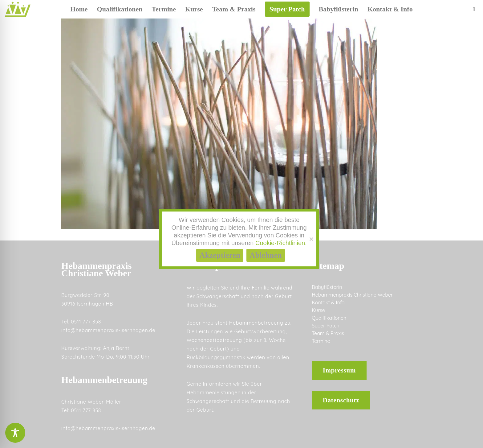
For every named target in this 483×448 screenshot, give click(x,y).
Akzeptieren (220, 255)
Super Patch (325, 326)
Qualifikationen (329, 318)
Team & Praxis (328, 333)
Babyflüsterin (327, 287)
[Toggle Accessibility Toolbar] (15, 433)
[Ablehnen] (311, 239)
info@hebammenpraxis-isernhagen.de (108, 330)
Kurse (318, 310)
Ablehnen (266, 255)
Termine (321, 341)
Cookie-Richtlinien (280, 243)
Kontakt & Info (328, 302)
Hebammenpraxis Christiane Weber (352, 295)
